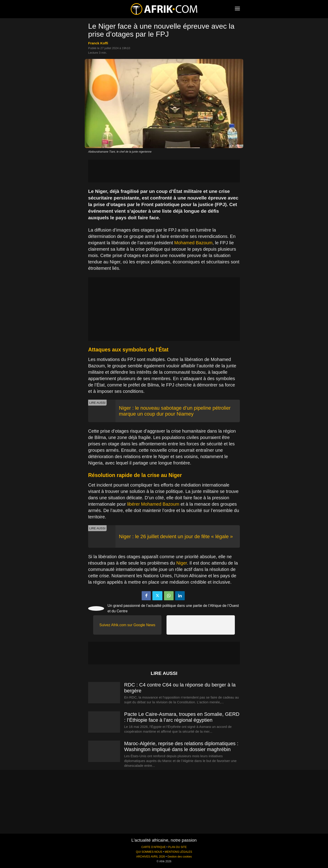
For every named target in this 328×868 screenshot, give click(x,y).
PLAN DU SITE (177, 847)
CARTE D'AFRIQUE (153, 847)
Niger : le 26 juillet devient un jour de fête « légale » (176, 536)
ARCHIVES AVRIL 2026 (151, 857)
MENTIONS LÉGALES (178, 852)
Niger (182, 563)
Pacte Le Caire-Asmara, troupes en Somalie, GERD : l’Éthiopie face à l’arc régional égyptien (182, 717)
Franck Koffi (98, 43)
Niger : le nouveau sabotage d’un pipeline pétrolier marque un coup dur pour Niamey (175, 411)
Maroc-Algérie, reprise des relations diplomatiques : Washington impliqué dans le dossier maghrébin (181, 746)
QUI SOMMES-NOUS (149, 852)
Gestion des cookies (180, 857)
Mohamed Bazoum (193, 243)
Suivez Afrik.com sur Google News (127, 625)
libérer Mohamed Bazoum (153, 504)
